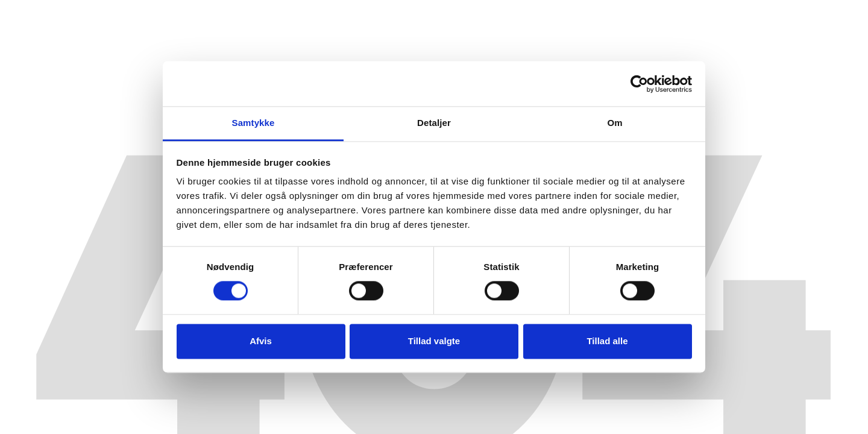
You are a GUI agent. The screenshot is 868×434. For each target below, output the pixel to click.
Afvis (261, 341)
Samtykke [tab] (253, 123)
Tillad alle (607, 341)
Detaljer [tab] (434, 123)
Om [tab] (615, 123)
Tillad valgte (434, 341)
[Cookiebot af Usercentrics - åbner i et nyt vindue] (639, 84)
